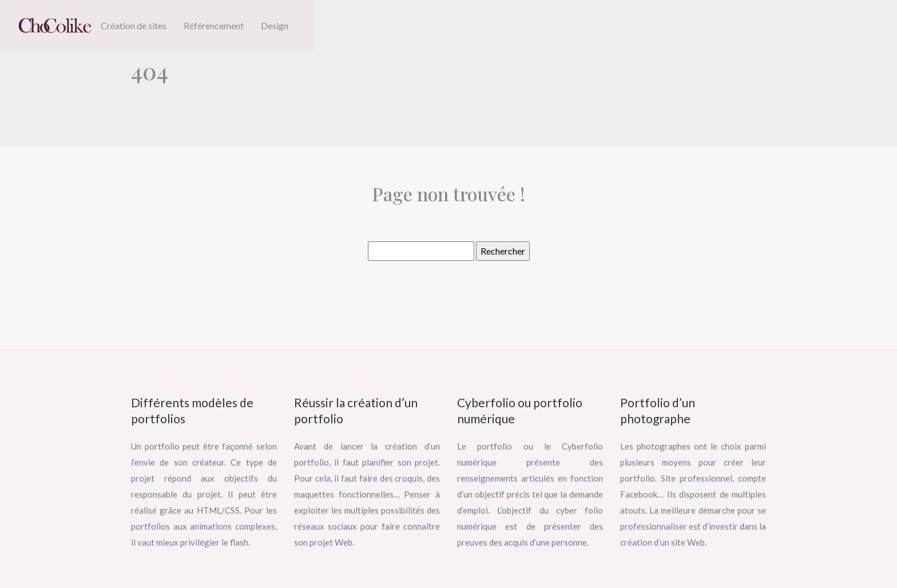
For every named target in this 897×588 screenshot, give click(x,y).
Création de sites (134, 25)
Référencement (214, 25)
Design (275, 25)
